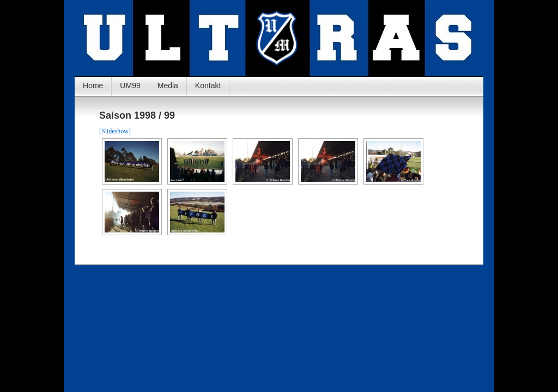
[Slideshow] (115, 131)
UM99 (130, 85)
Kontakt (208, 85)
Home (93, 85)
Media (168, 85)
